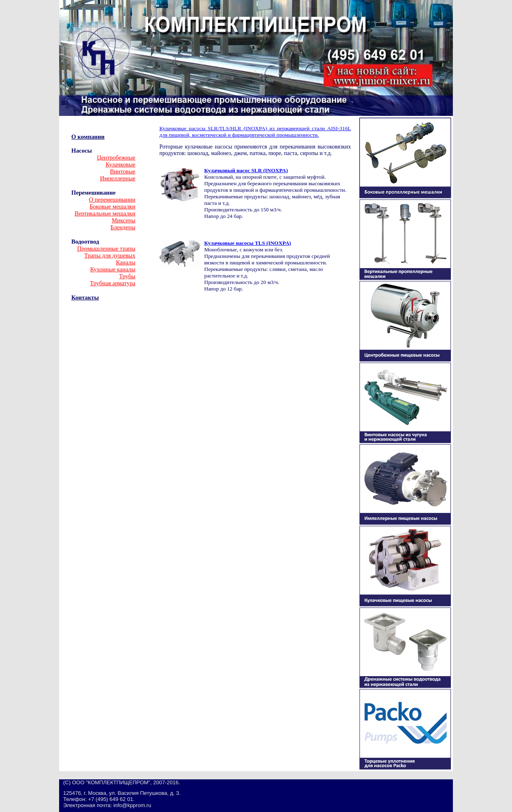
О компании (88, 137)
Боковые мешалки (113, 206)
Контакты (85, 297)
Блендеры (123, 227)
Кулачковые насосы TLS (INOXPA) (248, 243)
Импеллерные (118, 178)
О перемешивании (112, 200)
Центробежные (116, 158)
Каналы (126, 262)
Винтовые (123, 171)
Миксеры (124, 220)
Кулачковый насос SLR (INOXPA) (246, 170)
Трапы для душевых (110, 255)
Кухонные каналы (113, 269)
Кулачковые (120, 164)
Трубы (127, 276)
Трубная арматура (113, 283)
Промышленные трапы (106, 248)
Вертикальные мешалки (105, 213)
